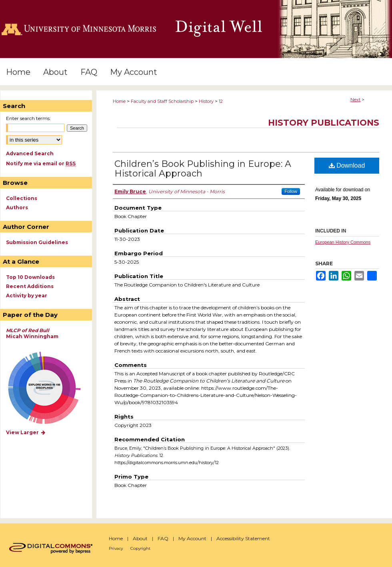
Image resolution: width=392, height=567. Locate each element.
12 (221, 101)
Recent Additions (30, 286)
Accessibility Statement (243, 538)
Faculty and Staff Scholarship (162, 101)
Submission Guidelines (37, 242)
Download (347, 165)
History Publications (324, 123)
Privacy (116, 548)
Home (119, 101)
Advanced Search (30, 153)
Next (355, 100)
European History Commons (343, 242)
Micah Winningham (32, 333)
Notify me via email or (41, 163)
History (206, 101)
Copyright (140, 548)
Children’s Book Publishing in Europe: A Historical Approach (203, 169)
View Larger (26, 432)
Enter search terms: (28, 118)
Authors (17, 207)
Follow (291, 191)
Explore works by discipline (49, 388)
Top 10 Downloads (30, 277)
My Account (192, 538)
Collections (22, 198)
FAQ (163, 538)
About (140, 538)
